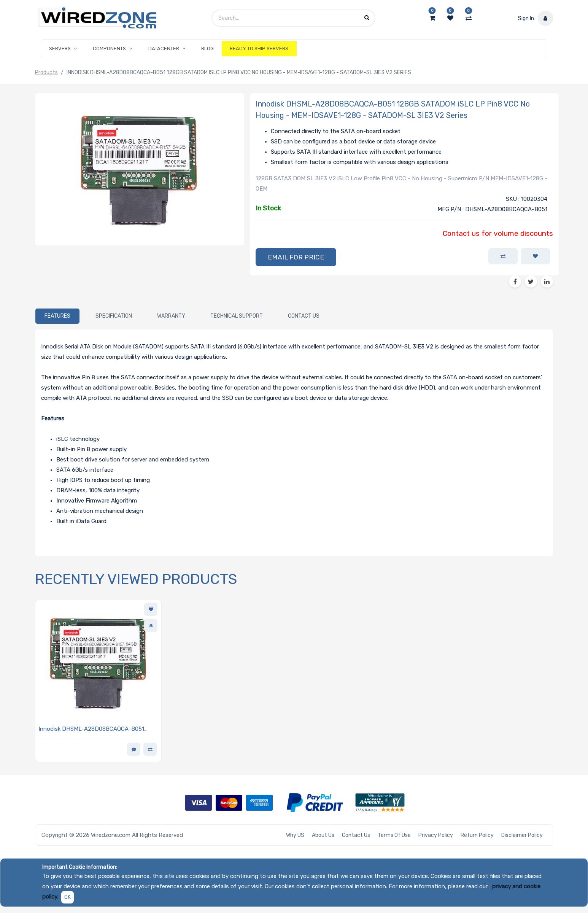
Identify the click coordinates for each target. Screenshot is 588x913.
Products (46, 72)
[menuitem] (207, 49)
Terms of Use (394, 835)
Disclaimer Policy (522, 835)
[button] (296, 257)
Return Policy (477, 835)
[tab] (57, 316)
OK (68, 897)
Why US (295, 835)
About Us (323, 835)
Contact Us (356, 835)
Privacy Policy (436, 835)
